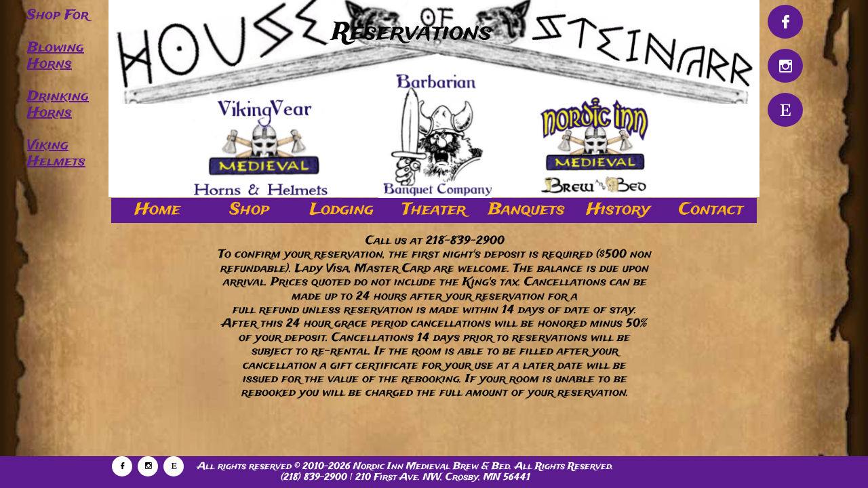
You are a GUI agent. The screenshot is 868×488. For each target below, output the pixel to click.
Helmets (56, 162)
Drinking (58, 97)
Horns (50, 113)
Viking (48, 145)
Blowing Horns (56, 56)
